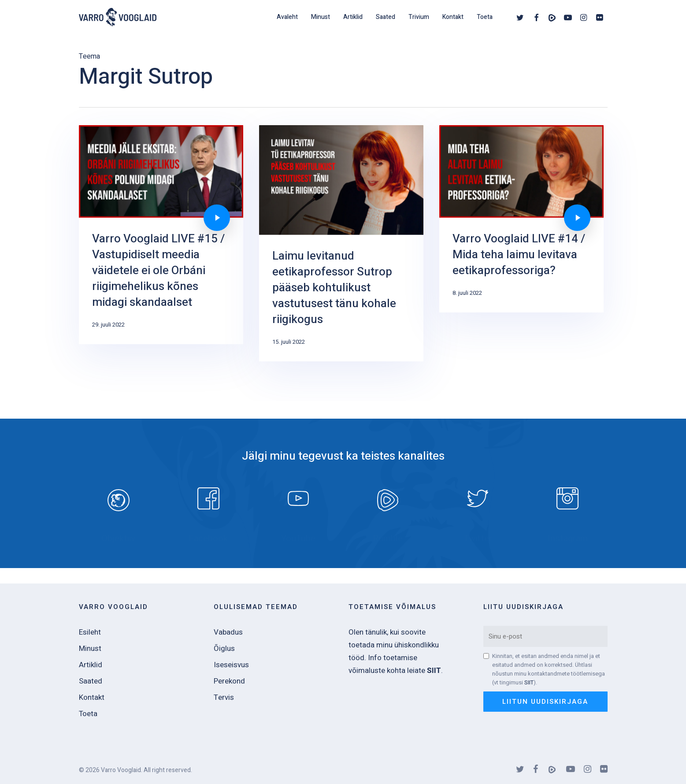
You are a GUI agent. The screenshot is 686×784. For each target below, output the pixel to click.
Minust (90, 648)
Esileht (90, 632)
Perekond (229, 681)
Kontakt (92, 697)
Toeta (88, 714)
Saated (91, 681)
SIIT (529, 682)
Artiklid (91, 665)
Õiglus (224, 648)
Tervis (224, 697)
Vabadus (228, 632)
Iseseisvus (231, 665)
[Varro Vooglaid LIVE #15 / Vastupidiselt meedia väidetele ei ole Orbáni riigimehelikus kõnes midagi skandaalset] (161, 243)
